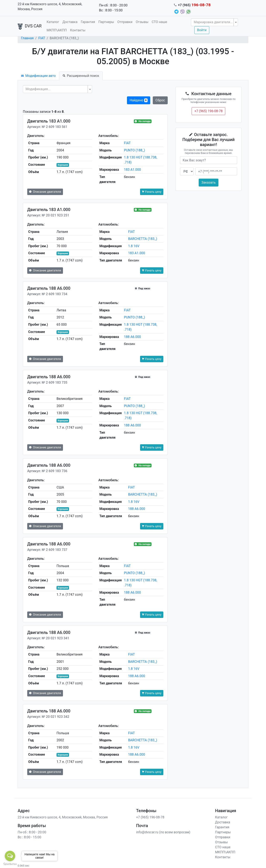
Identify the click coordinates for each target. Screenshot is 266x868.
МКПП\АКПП (57, 30)
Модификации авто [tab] (38, 76)
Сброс (160, 100)
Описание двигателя (45, 192)
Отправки (125, 22)
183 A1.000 (132, 170)
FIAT (42, 38)
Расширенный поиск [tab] (81, 76)
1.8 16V (134, 246)
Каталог (53, 22)
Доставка (70, 22)
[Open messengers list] (10, 856)
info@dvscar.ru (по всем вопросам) (163, 832)
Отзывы (142, 22)
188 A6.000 (132, 337)
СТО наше (159, 22)
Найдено (139, 100)
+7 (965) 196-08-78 (208, 111)
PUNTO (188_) (134, 150)
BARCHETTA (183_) (143, 239)
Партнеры (106, 22)
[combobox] (214, 22)
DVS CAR (30, 26)
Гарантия (88, 22)
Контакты (78, 30)
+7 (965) (194, 5)
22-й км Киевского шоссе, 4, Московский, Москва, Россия (50, 7)
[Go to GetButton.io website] (10, 864)
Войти (202, 30)
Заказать (209, 182)
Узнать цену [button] (152, 192)
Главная (27, 38)
